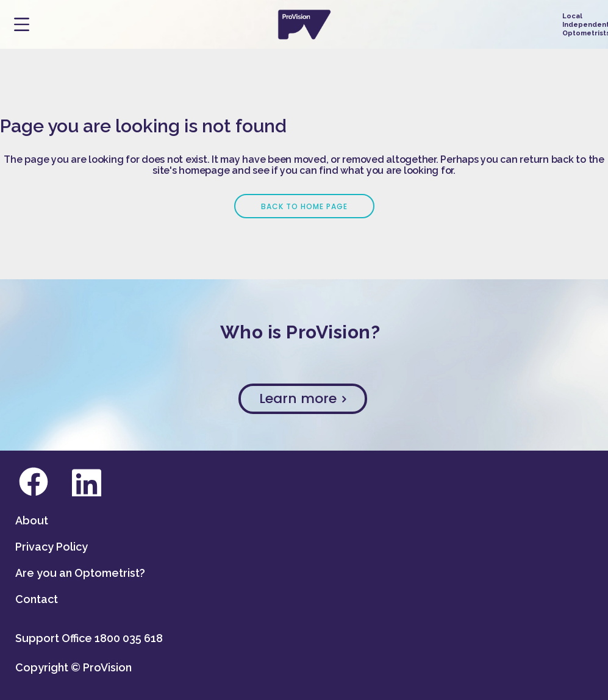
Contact (37, 599)
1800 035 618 (129, 638)
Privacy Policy (52, 547)
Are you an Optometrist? (80, 573)
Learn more (302, 398)
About (32, 520)
